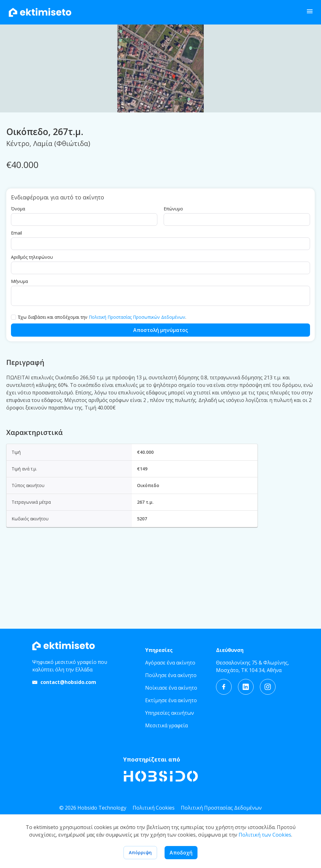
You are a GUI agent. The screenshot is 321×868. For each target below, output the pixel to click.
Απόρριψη (140, 852)
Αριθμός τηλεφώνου (32, 327)
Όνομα (18, 279)
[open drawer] (310, 12)
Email (16, 303)
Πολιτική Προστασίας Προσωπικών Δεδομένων (137, 387)
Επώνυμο (173, 279)
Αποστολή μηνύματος (160, 400)
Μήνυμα (19, 351)
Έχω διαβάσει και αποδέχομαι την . (102, 387)
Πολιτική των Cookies (265, 835)
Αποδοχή (181, 853)
